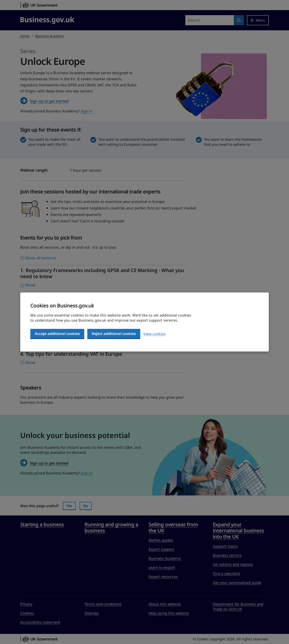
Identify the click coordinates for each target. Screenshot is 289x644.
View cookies (154, 334)
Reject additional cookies (114, 334)
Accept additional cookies (57, 334)
